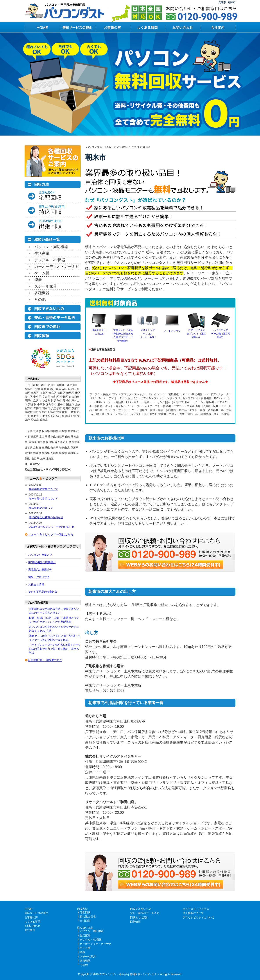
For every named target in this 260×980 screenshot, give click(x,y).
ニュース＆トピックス (196, 909)
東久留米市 (49, 416)
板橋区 (45, 389)
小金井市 (48, 401)
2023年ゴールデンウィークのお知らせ (52, 527)
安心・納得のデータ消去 (145, 913)
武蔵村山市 (31, 412)
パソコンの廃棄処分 (40, 555)
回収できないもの (141, 909)
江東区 (44, 393)
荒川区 (55, 397)
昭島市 (52, 412)
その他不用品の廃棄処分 (43, 592)
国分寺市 (51, 404)
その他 (40, 300)
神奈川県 (71, 416)
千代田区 (30, 385)
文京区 (46, 397)
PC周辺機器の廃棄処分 (42, 562)
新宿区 (52, 393)
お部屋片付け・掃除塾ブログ (45, 660)
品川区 (52, 385)
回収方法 (82, 909)
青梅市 (37, 408)
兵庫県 (44, 420)
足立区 (72, 389)
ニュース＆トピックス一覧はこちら (51, 534)
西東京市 (36, 416)
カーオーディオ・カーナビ (57, 267)
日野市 (29, 401)
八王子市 (56, 408)
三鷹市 (72, 412)
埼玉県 (60, 416)
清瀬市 (32, 404)
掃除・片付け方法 (39, 577)
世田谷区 (41, 385)
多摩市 (75, 408)
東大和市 (74, 397)
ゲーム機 (42, 273)
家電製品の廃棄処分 (40, 570)
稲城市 (67, 401)
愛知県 (35, 420)
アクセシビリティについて (199, 917)
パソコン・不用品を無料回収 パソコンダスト (133, 974)
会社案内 (30, 930)
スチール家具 (46, 286)
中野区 (64, 397)
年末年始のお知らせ (41, 508)
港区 (78, 393)
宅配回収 (85, 912)
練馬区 (70, 393)
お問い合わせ (32, 926)
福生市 (43, 412)
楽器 (38, 280)
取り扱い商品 (85, 928)
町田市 (67, 408)
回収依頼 (135, 922)
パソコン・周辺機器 (51, 247)
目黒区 (35, 393)
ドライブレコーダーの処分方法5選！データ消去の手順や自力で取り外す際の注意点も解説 (55, 649)
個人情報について (193, 913)
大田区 (61, 393)
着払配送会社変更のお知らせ (46, 517)
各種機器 (42, 293)
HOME (29, 909)
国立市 (70, 404)
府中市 (61, 404)
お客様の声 (31, 917)
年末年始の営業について (43, 489)
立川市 (37, 401)
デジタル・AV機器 (50, 260)
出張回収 (85, 921)
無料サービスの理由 (36, 913)
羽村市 (46, 408)
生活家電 (42, 253)
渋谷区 (63, 389)
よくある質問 (32, 922)
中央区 (37, 397)
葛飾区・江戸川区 (67, 385)
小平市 (41, 404)
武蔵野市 (62, 412)
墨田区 (54, 389)
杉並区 (29, 397)
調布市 (58, 401)
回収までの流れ (139, 917)
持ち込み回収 (88, 917)
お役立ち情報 (36, 585)
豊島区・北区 (32, 389)
